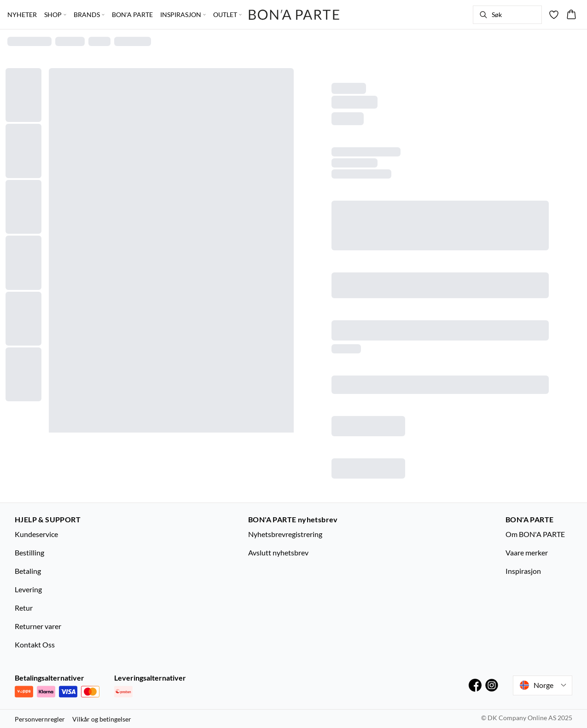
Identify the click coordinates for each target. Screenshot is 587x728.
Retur (24, 608)
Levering (28, 589)
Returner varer (38, 626)
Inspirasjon (523, 571)
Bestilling (29, 552)
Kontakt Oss (35, 644)
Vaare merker (527, 552)
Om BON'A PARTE (535, 534)
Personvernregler (40, 719)
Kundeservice (36, 534)
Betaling (28, 571)
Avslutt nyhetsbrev (278, 552)
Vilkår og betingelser (102, 719)
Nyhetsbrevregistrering (285, 534)
